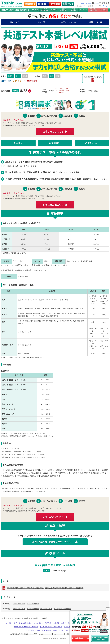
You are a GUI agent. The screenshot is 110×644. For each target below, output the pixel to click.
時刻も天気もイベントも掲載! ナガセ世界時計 (69, 630)
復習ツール (92, 143)
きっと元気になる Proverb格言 (51, 627)
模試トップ (14, 22)
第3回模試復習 (46, 609)
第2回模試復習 (33, 604)
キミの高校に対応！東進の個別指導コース (20, 623)
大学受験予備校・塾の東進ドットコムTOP (24, 634)
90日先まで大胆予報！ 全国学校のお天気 (51, 623)
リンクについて (59, 634)
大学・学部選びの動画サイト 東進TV (38, 630)
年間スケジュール (69, 22)
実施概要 (55, 143)
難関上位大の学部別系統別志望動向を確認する (64, 588)
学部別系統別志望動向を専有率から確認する (25, 588)
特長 (18, 143)
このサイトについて (45, 634)
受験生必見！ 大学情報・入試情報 (26, 627)
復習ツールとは (96, 22)
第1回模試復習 (19, 604)
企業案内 (90, 3)
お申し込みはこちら (55, 132)
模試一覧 (41, 22)
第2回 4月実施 (55, 542)
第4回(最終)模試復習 (62, 609)
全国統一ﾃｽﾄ (84, 3)
